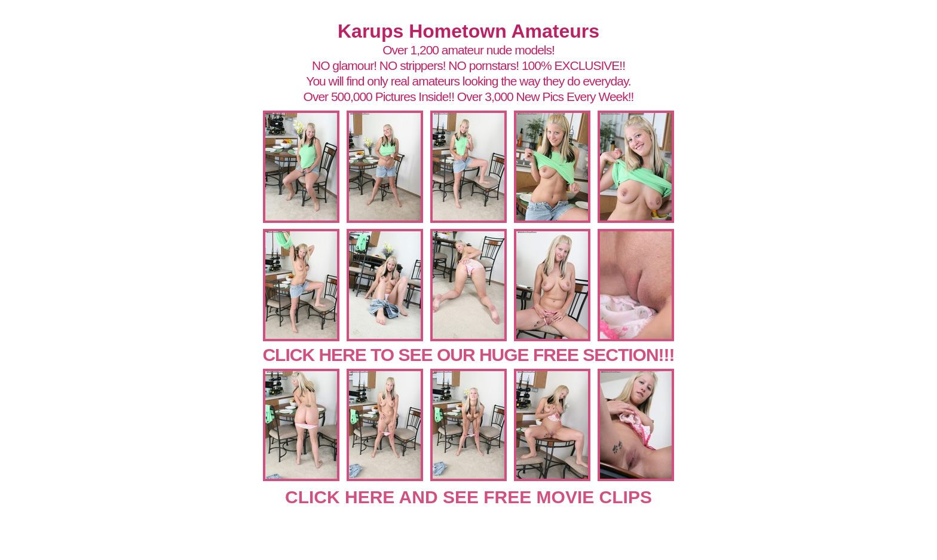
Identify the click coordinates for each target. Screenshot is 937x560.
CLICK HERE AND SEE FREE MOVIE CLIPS (468, 497)
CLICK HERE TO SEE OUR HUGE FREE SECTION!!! (468, 355)
